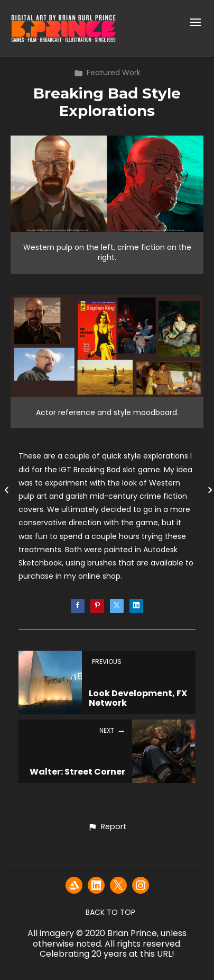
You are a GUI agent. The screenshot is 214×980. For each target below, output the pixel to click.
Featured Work (107, 73)
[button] (107, 827)
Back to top (110, 912)
